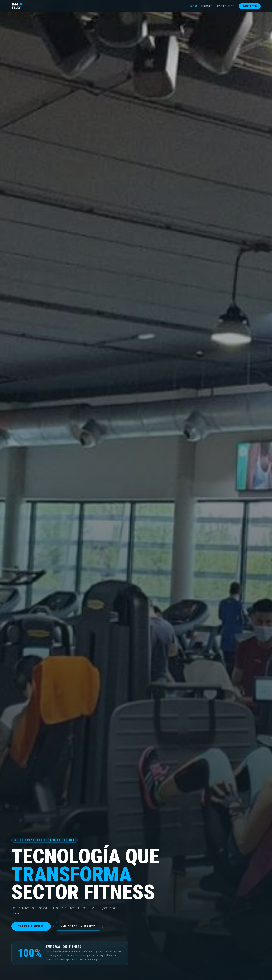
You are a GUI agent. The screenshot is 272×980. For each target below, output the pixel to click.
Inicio (193, 6)
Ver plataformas (31, 926)
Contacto (250, 6)
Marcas (207, 6)
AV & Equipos (225, 6)
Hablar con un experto (78, 926)
